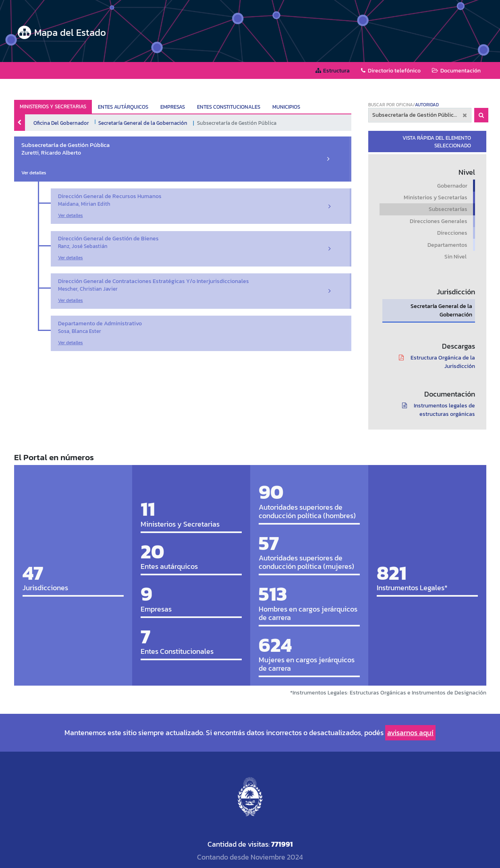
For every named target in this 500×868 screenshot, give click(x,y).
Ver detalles (34, 173)
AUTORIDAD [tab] (427, 105)
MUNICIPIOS (286, 107)
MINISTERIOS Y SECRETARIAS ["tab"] (53, 106)
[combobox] (420, 115)
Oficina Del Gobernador (61, 123)
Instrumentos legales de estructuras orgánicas (436, 410)
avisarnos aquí (410, 733)
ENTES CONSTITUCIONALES (229, 107)
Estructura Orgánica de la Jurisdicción (434, 362)
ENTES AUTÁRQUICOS (123, 107)
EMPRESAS (173, 107)
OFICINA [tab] (405, 105)
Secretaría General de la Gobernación (143, 123)
